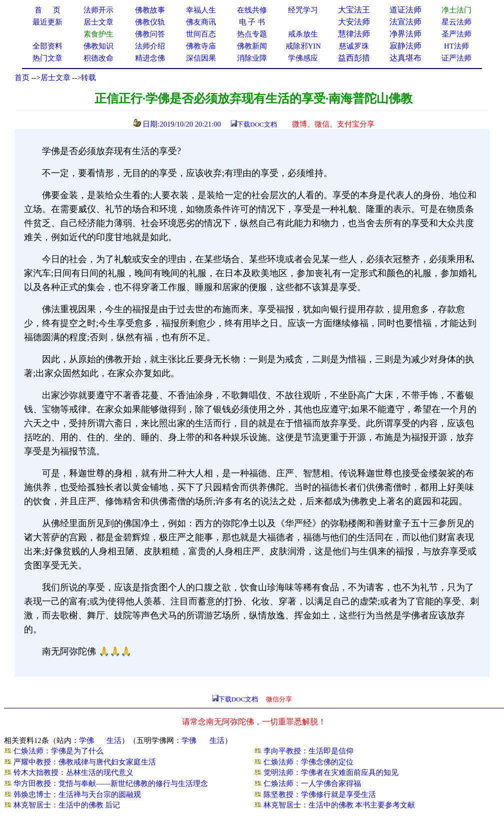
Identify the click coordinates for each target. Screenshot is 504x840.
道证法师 (405, 10)
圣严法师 (456, 34)
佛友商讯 (201, 22)
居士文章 (55, 78)
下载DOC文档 (257, 124)
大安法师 (354, 22)
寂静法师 (405, 46)
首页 (22, 78)
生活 (114, 740)
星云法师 (456, 22)
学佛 (86, 740)
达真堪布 (405, 58)
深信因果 (201, 58)
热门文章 (47, 58)
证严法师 (456, 58)
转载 (88, 78)
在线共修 (252, 10)
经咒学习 (303, 10)
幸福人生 (201, 10)
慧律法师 (354, 34)
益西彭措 (354, 58)
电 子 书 (252, 22)
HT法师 (456, 46)
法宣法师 (405, 22)
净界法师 (405, 34)
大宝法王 (354, 10)
